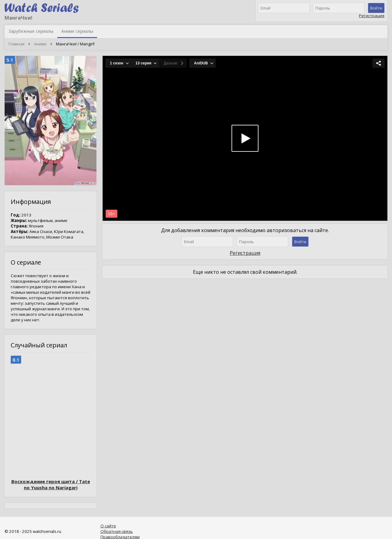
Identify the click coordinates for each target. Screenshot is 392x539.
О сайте (108, 526)
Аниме (40, 44)
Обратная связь (117, 531)
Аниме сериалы (77, 31)
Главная (17, 44)
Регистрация (372, 16)
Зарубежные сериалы (31, 31)
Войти (376, 8)
